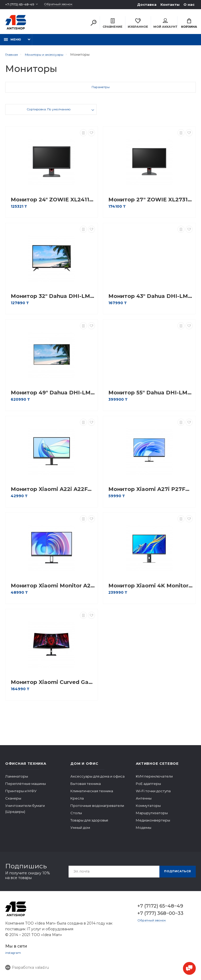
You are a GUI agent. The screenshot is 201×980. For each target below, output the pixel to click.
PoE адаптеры (148, 786)
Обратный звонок (65, 5)
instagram (14, 956)
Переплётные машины (26, 786)
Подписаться (176, 874)
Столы (76, 816)
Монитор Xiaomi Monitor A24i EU (53, 589)
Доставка (147, 4)
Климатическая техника (92, 794)
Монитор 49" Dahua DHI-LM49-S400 (53, 396)
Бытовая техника (86, 786)
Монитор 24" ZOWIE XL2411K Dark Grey (53, 203)
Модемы (144, 830)
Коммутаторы (148, 808)
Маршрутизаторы (152, 816)
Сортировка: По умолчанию (49, 113)
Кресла (77, 801)
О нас (189, 4)
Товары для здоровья (89, 823)
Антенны (144, 801)
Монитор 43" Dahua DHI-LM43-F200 (150, 299)
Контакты (170, 4)
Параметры (101, 91)
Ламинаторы (17, 779)
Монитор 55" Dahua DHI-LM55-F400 (150, 396)
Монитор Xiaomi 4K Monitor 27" (150, 589)
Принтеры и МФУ (21, 794)
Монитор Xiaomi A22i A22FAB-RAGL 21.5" (53, 492)
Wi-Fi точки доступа (153, 794)
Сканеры (13, 801)
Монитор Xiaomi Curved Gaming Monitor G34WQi (53, 685)
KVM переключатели (154, 779)
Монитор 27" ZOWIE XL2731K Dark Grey (150, 203)
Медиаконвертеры (153, 823)
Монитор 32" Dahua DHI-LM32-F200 (53, 299)
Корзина (189, 24)
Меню (12, 42)
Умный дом (80, 830)
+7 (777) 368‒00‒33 (160, 916)
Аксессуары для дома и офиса (97, 779)
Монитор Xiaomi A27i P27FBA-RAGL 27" (150, 492)
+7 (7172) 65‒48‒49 (22, 4)
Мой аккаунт (165, 24)
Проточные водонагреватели (97, 808)
